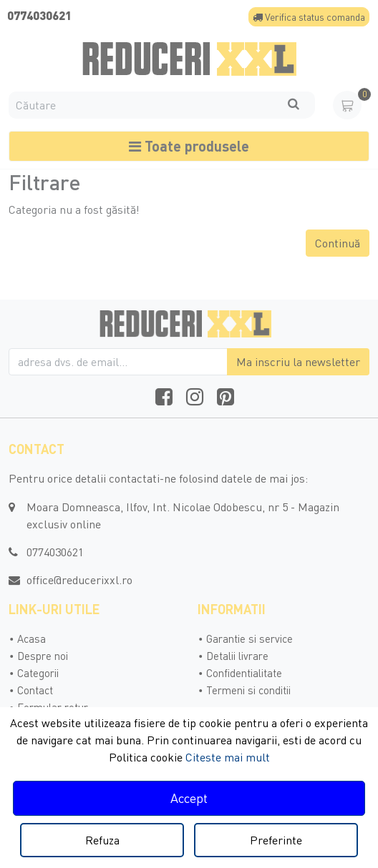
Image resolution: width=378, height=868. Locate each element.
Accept (189, 798)
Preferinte (276, 840)
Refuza (102, 840)
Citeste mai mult (228, 757)
